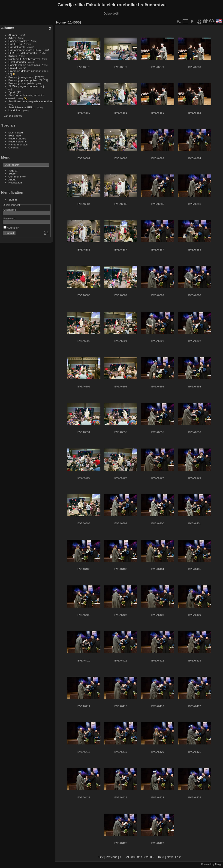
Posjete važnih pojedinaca (24, 65)
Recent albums (18, 141)
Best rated (15, 135)
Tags (11, 170)
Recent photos (17, 138)
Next (170, 857)
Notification (15, 182)
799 (128, 857)
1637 (161, 857)
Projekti (13, 68)
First (101, 857)
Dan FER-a (15, 44)
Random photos (18, 144)
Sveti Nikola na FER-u (22, 107)
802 (145, 857)
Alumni (13, 35)
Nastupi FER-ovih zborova (24, 59)
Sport (12, 92)
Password (9, 218)
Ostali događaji (18, 62)
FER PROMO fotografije (23, 53)
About (12, 179)
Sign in (13, 199)
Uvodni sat (15, 110)
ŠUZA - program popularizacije (27, 86)
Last (178, 857)
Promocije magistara (21, 77)
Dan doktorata (17, 47)
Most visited (16, 132)
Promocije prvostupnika (23, 80)
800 (134, 857)
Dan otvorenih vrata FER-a (25, 50)
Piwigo (218, 864)
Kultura (13, 56)
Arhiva (12, 38)
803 (151, 857)
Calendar (14, 147)
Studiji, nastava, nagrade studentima (30, 101)
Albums (8, 28)
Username (10, 210)
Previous (112, 857)
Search (13, 173)
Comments (15, 176)
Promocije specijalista (22, 83)
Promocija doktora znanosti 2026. (29, 71)
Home (61, 22)
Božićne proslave (19, 41)
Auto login (11, 228)
